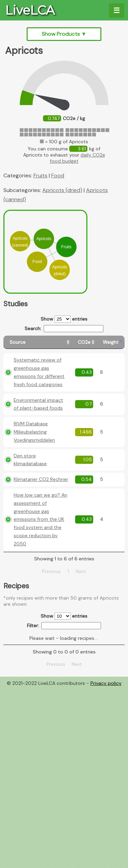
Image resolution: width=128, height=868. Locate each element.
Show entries (64, 319)
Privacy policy (106, 683)
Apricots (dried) (62, 190)
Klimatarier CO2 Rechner (41, 479)
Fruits (40, 175)
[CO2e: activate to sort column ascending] (84, 342)
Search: (64, 329)
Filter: (64, 626)
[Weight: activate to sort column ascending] (111, 342)
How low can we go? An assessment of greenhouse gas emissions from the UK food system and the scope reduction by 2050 (40, 519)
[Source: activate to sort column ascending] (38, 342)
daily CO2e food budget (77, 158)
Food (58, 175)
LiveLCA (30, 10)
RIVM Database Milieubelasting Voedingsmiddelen (34, 432)
